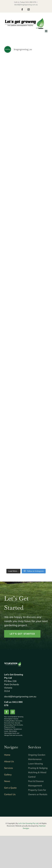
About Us (9, 761)
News (7, 781)
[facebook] (7, 712)
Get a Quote (10, 788)
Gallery (8, 775)
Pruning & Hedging (38, 768)
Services (9, 768)
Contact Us (10, 794)
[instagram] (13, 712)
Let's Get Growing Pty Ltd (28, 823)
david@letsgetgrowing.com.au (26, 5)
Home (7, 755)
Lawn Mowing (35, 764)
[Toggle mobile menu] (46, 31)
